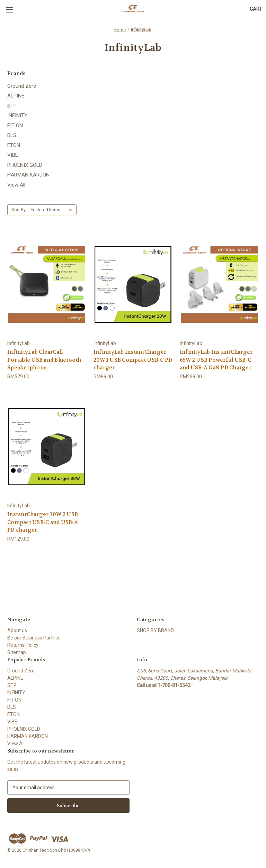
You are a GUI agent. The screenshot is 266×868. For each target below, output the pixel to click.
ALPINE (16, 96)
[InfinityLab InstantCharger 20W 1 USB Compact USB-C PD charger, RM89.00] (133, 284)
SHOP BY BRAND (155, 630)
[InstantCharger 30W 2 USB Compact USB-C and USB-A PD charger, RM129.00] (47, 447)
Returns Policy (23, 645)
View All (16, 185)
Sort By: (19, 210)
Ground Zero (22, 86)
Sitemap (17, 652)
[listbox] (53, 210)
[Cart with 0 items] (256, 9)
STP (12, 106)
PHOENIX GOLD (25, 165)
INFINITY (17, 115)
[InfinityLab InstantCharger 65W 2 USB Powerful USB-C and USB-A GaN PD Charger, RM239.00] (219, 284)
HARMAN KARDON (28, 175)
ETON (14, 145)
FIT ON (15, 126)
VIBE (13, 155)
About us (17, 630)
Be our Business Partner (34, 638)
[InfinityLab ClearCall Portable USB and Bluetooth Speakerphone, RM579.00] (47, 284)
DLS (12, 135)
